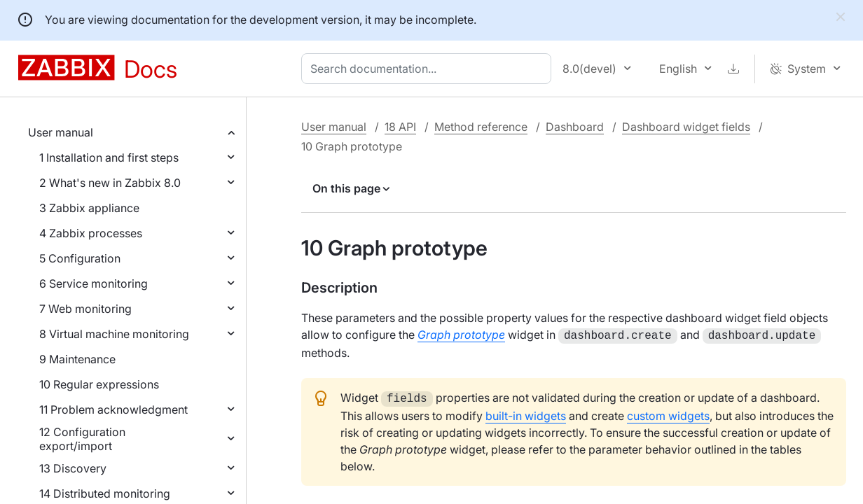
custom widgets (668, 413)
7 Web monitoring (85, 309)
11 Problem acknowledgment (113, 409)
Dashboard (575, 127)
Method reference (481, 127)
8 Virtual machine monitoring (114, 334)
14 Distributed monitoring (105, 493)
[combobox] (429, 69)
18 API (400, 127)
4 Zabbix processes (91, 233)
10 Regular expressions (99, 384)
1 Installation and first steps (109, 157)
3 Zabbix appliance (89, 208)
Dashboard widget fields (686, 127)
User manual (61, 132)
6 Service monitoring (94, 283)
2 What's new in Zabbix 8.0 (110, 183)
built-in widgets (526, 413)
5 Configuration (80, 258)
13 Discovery (73, 468)
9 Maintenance (77, 359)
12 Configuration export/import (82, 439)
